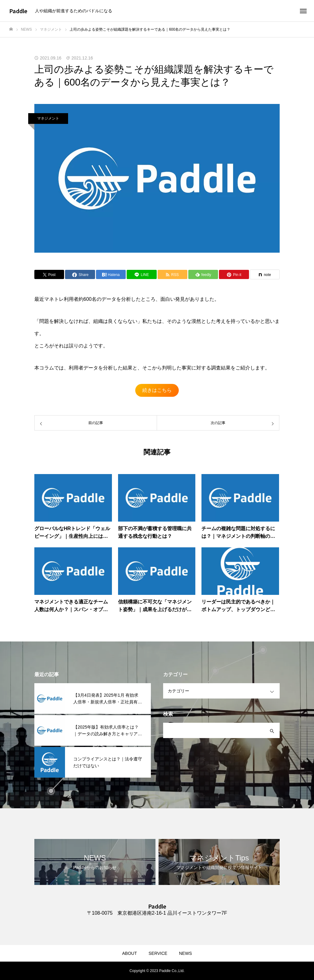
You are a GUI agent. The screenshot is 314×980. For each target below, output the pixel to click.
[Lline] (142, 274)
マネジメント (48, 118)
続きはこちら (157, 390)
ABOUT (129, 953)
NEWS (186, 953)
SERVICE (158, 953)
